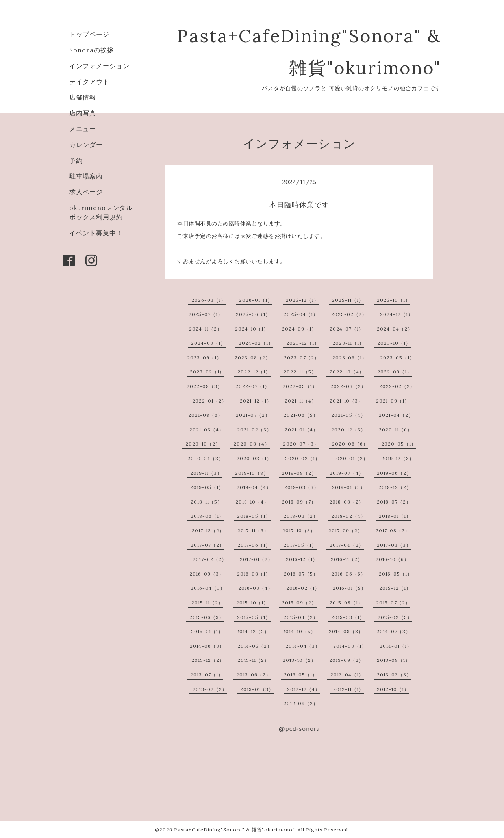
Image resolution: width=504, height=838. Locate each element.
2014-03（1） (350, 646)
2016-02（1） (303, 588)
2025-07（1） (206, 314)
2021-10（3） (346, 401)
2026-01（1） (256, 300)
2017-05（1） (300, 545)
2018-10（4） (252, 502)
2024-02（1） (256, 343)
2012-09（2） (301, 703)
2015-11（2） (207, 603)
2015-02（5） (395, 617)
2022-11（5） (300, 372)
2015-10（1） (252, 603)
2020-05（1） (399, 444)
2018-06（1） (207, 516)
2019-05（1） (207, 487)
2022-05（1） (300, 386)
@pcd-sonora (299, 729)
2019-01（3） (349, 487)
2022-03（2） (348, 386)
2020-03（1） (254, 458)
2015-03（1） (348, 617)
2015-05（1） (254, 617)
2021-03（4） (207, 430)
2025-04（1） (301, 314)
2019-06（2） (394, 473)
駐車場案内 (86, 176)
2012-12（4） (304, 689)
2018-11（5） (207, 502)
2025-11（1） (348, 300)
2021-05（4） (348, 415)
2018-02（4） (348, 516)
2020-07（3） (301, 444)
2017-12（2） (208, 530)
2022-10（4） (347, 372)
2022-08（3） (205, 386)
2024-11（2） (206, 329)
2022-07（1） (253, 386)
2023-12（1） (303, 343)
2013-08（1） (394, 660)
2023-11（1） (348, 343)
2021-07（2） (253, 415)
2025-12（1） (302, 300)
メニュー (83, 129)
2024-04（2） (395, 329)
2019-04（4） (254, 487)
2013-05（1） (301, 675)
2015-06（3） (207, 617)
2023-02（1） (207, 372)
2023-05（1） (397, 358)
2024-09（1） (299, 329)
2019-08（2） (299, 473)
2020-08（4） (252, 444)
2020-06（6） (350, 444)
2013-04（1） (347, 675)
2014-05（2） (255, 646)
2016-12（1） (302, 559)
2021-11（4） (301, 401)
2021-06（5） (301, 415)
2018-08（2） (346, 502)
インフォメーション (99, 66)
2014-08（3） (346, 631)
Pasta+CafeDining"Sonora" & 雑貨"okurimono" (234, 830)
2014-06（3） (207, 646)
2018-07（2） (394, 502)
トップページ (89, 34)
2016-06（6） (348, 574)
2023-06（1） (350, 358)
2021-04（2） (396, 415)
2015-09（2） (299, 603)
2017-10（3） (299, 530)
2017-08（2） (393, 530)
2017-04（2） (347, 545)
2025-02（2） (349, 314)
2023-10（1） (394, 343)
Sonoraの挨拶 (92, 50)
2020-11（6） (396, 430)
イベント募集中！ (96, 233)
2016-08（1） (254, 574)
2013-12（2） (208, 660)
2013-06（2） (254, 675)
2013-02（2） (210, 689)
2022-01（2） (209, 401)
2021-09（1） (393, 401)
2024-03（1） (208, 343)
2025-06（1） (253, 314)
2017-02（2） (210, 559)
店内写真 (83, 113)
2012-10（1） (393, 689)
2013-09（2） (346, 660)
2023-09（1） (204, 358)
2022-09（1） (395, 372)
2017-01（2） (256, 559)
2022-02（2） (397, 386)
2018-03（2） (301, 516)
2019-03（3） (302, 487)
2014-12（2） (253, 631)
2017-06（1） (254, 545)
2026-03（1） (209, 300)
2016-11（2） (347, 559)
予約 (76, 160)
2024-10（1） (252, 329)
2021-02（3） (254, 430)
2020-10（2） (203, 444)
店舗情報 (83, 97)
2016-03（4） (256, 588)
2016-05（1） (396, 574)
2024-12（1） (397, 314)
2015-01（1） (207, 631)
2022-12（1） (254, 372)
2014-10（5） (299, 631)
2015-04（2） (301, 617)
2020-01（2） (351, 458)
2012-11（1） (348, 689)
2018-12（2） (395, 487)
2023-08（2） (253, 358)
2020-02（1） (303, 458)
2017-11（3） (253, 530)
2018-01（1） (395, 516)
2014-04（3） (303, 646)
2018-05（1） (254, 516)
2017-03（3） (394, 545)
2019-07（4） (347, 473)
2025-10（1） (394, 300)
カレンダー (86, 145)
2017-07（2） (208, 545)
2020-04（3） (206, 458)
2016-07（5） (301, 574)
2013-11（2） (253, 660)
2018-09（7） (299, 502)
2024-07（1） (347, 329)
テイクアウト (89, 82)
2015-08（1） (346, 603)
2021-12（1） (256, 401)
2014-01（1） (396, 646)
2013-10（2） (299, 660)
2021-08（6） (206, 415)
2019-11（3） (206, 473)
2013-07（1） (207, 675)
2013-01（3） (257, 689)
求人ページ (86, 192)
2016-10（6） (392, 559)
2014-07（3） (394, 631)
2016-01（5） (349, 588)
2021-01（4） (301, 430)
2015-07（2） (393, 603)
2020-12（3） (348, 430)
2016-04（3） (208, 588)
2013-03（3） (394, 675)
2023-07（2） (302, 358)
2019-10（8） (252, 473)
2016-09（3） (207, 574)
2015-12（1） (395, 588)
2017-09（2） (346, 530)
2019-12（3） (398, 458)
